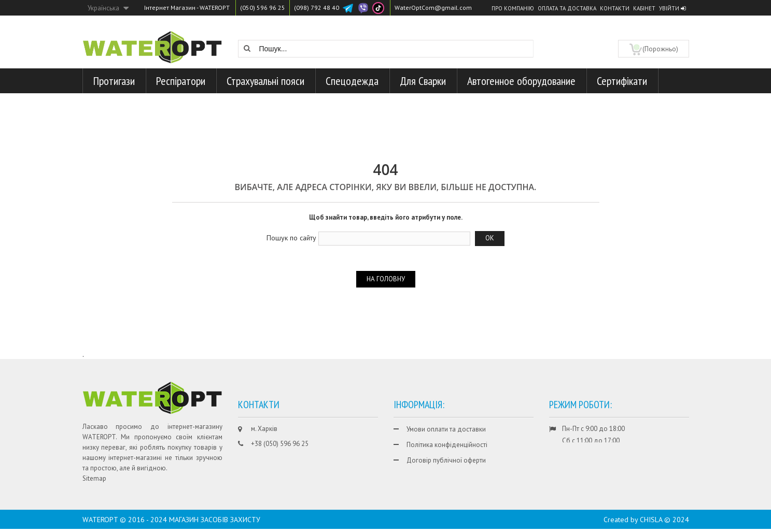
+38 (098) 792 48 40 (280, 459)
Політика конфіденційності (447, 445)
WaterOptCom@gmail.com (433, 8)
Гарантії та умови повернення (451, 476)
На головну (386, 279)
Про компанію (513, 8)
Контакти (615, 8)
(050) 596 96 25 (263, 8)
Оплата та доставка (567, 8)
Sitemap (94, 478)
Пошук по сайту (291, 238)
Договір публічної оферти (446, 460)
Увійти (672, 8)
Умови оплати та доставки (446, 429)
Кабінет (644, 8)
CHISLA (651, 523)
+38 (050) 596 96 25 (280, 444)
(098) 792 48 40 (317, 8)
